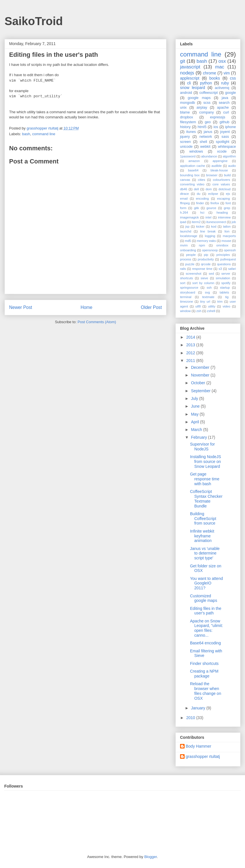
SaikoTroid (34, 21)
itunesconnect (216, 222)
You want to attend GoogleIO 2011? (206, 583)
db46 (184, 189)
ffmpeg (185, 203)
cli (189, 83)
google (230, 93)
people (191, 255)
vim (227, 73)
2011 (191, 361)
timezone (186, 302)
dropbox (187, 117)
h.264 (184, 213)
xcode (222, 151)
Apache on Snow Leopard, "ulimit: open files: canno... (207, 628)
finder (200, 203)
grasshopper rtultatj (203, 756)
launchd (186, 231)
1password (188, 156)
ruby (225, 83)
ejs (228, 194)
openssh (230, 250)
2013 (191, 345)
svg (207, 292)
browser (212, 175)
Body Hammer (198, 746)
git (183, 61)
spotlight (223, 142)
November (201, 375)
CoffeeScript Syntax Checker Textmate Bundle (206, 499)
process (186, 259)
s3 (220, 269)
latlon (227, 226)
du (199, 194)
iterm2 (196, 222)
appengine (220, 161)
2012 (191, 353)
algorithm (229, 156)
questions (224, 264)
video (227, 306)
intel (208, 217)
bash (26, 134)
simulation (223, 278)
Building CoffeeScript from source (203, 519)
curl (226, 112)
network (206, 137)
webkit (205, 147)
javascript (190, 67)
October (199, 383)
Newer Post (21, 307)
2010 (191, 718)
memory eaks (206, 241)
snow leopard (193, 88)
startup (225, 288)
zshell (211, 311)
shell (203, 142)
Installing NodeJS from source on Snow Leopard (206, 462)
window (185, 311)
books (215, 78)
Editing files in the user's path (206, 611)
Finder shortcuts (204, 663)
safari (232, 269)
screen (185, 142)
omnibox (222, 245)
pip (206, 255)
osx (222, 61)
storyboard (188, 292)
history (185, 127)
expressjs (218, 117)
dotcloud (224, 189)
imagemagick (189, 217)
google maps (199, 98)
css (233, 78)
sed (211, 274)
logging (210, 236)
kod (214, 226)
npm (202, 245)
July (195, 398)
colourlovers (221, 180)
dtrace (184, 194)
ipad (183, 222)
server (226, 274)
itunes (191, 132)
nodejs (187, 73)
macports (229, 236)
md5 (188, 241)
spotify (226, 283)
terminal (186, 297)
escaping (223, 199)
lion (227, 231)
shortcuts (186, 278)
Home (87, 307)
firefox (215, 203)
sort (183, 283)
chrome (210, 73)
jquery (185, 137)
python (206, 83)
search (224, 103)
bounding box (190, 175)
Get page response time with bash (205, 479)
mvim (184, 245)
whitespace (227, 147)
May (195, 414)
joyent (225, 132)
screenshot (194, 274)
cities (202, 180)
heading (222, 213)
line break (208, 231)
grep (227, 208)
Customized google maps (204, 598)
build (227, 175)
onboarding (188, 250)
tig (227, 297)
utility (212, 306)
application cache (193, 166)
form (183, 208)
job (234, 222)
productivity (206, 259)
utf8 (198, 306)
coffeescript (209, 93)
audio (232, 166)
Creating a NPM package (204, 674)
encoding (202, 199)
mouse (226, 241)
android (186, 93)
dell (196, 189)
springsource (189, 288)
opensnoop (210, 250)
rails (183, 269)
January (199, 708)
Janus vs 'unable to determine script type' (205, 553)
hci (202, 213)
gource (211, 208)
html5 (202, 127)
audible (217, 166)
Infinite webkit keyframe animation (202, 536)
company (206, 112)
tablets (224, 292)
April (195, 422)
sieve (204, 278)
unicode (186, 147)
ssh (209, 288)
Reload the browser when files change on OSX (206, 691)
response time (202, 269)
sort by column (203, 283)
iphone (230, 127)
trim (220, 302)
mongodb (188, 103)
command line (44, 134)
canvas (185, 180)
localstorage (189, 236)
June (196, 406)
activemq (222, 88)
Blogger (150, 857)
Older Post (151, 307)
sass (225, 137)
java (225, 98)
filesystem (188, 122)
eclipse (213, 194)
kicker (200, 226)
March (197, 430)
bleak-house (219, 170)
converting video (192, 184)
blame (185, 112)
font (228, 203)
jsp (187, 226)
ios (216, 127)
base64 (193, 170)
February (199, 437)
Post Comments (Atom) (97, 322)
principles (223, 255)
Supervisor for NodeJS (202, 447)
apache (223, 108)
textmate (208, 297)
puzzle (190, 264)
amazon (194, 161)
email (184, 199)
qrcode (206, 264)
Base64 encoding (205, 643)
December (201, 367)
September (201, 391)
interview (224, 217)
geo (208, 122)
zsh (199, 311)
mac (220, 67)
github (224, 122)
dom (209, 189)
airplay (202, 108)
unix (183, 108)
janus (208, 132)
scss (207, 103)
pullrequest (228, 259)
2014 (191, 337)
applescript (190, 78)
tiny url (205, 302)
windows (196, 151)
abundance (209, 156)
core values (221, 184)
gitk (196, 208)
